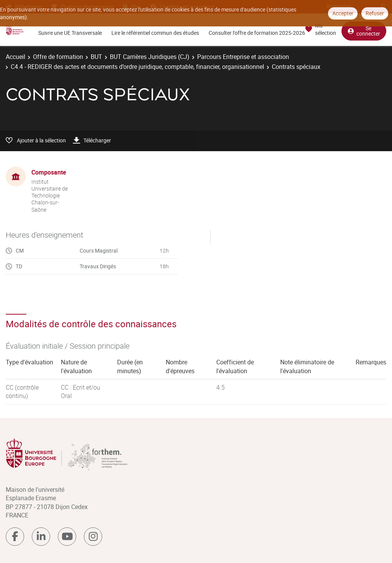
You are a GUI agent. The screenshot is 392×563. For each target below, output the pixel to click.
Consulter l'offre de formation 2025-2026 (257, 33)
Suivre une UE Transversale (70, 33)
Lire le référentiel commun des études (155, 33)
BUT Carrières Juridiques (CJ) (150, 57)
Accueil (16, 57)
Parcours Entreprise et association (243, 57)
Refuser (375, 13)
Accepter (343, 13)
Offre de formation (58, 57)
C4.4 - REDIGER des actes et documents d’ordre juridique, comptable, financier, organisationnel (137, 67)
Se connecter (364, 31)
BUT (96, 57)
